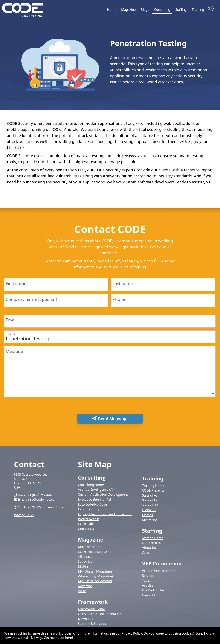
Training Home (153, 488)
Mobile (83, 568)
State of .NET (151, 507)
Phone (119, 301)
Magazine (128, 10)
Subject (11, 336)
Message (14, 353)
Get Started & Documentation (100, 616)
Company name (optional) (31, 301)
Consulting (162, 10)
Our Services (151, 545)
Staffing (181, 10)
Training (198, 10)
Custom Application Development (103, 497)
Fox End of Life (153, 592)
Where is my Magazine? (96, 578)
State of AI (150, 497)
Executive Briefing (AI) (94, 501)
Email (11, 322)
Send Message (110, 421)
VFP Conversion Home (159, 573)
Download (86, 621)
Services (148, 578)
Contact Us (86, 531)
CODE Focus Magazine (95, 554)
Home (112, 10)
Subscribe (85, 564)
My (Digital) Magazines (95, 573)
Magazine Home (90, 549)
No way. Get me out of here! (52, 638)
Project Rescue (89, 521)
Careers (148, 555)
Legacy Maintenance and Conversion (105, 516)
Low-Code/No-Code (92, 506)
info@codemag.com (43, 501)
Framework (93, 604)
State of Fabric (153, 502)
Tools (146, 583)
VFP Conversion (162, 566)
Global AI (149, 512)
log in (133, 263)
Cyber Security (89, 511)
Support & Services (92, 626)
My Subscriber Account (95, 583)
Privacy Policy (24, 517)
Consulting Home (91, 487)
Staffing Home (153, 540)
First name (16, 286)
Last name (123, 286)
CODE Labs (86, 526)
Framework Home (91, 611)
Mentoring (150, 522)
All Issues (85, 559)
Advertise (85, 588)
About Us (149, 550)
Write (82, 593)
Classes (147, 517)
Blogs (145, 10)
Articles (147, 587)
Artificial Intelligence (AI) (96, 492)
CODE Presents (153, 493)
